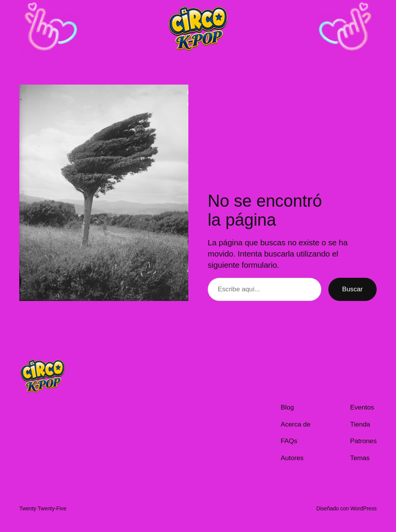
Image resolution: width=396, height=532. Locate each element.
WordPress (364, 508)
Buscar (352, 289)
